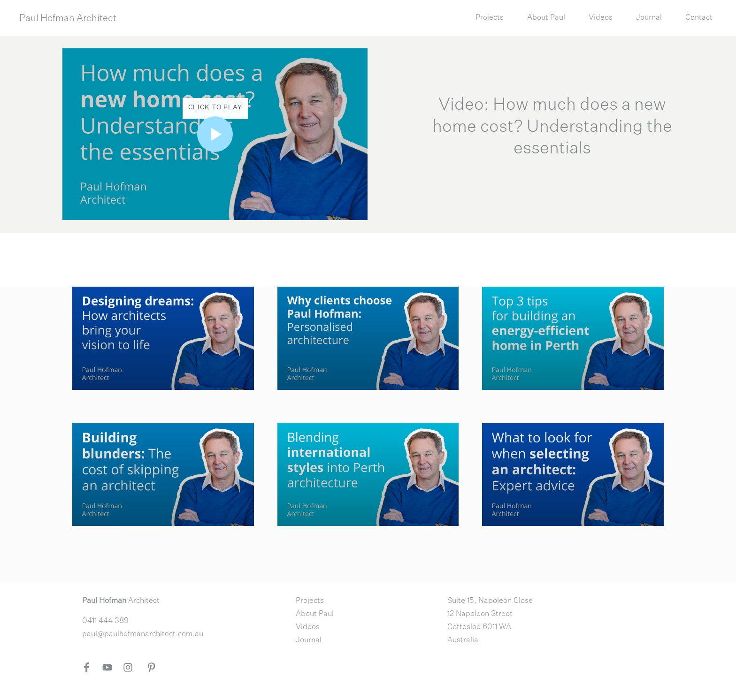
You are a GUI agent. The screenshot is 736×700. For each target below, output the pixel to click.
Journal (309, 640)
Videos (308, 627)
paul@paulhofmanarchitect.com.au (143, 634)
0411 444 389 (105, 621)
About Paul (315, 614)
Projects (310, 601)
